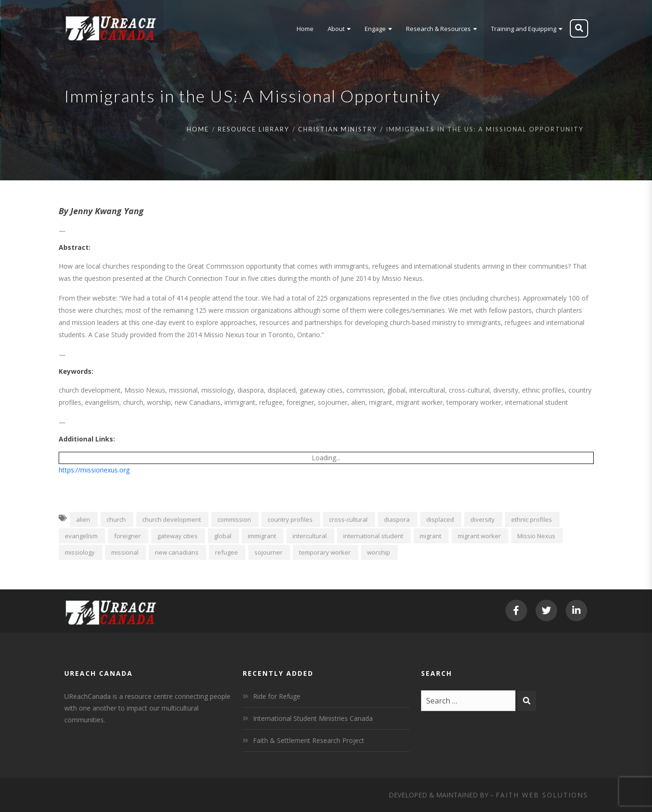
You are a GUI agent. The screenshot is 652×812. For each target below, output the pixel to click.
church (116, 519)
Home (198, 129)
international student (373, 536)
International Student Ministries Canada (313, 718)
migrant (430, 536)
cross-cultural (348, 519)
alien (83, 519)
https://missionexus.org (94, 470)
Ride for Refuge (277, 696)
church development (172, 519)
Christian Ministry (338, 129)
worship (379, 552)
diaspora (397, 519)
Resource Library (253, 129)
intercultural (310, 536)
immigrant (262, 536)
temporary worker (325, 552)
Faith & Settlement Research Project (309, 740)
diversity (483, 519)
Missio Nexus (536, 536)
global (223, 536)
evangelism (81, 536)
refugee (226, 552)
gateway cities (177, 536)
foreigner (127, 536)
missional (125, 552)
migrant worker (479, 536)
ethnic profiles (532, 519)
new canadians (177, 552)
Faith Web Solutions (542, 795)
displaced (440, 519)
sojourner (268, 552)
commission (234, 519)
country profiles (290, 519)
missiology (80, 552)
